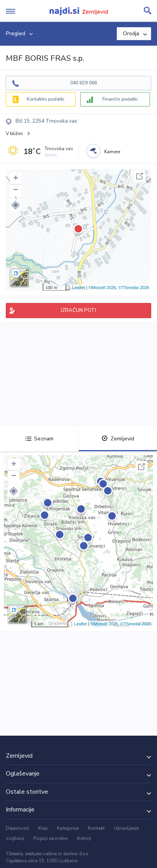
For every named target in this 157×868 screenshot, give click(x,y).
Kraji (43, 828)
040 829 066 (84, 83)
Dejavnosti (17, 828)
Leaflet (78, 288)
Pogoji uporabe (50, 838)
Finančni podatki (120, 99)
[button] (16, 205)
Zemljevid (118, 439)
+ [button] (16, 179)
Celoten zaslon (140, 176)
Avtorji (84, 838)
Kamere (112, 152)
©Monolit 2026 (102, 288)
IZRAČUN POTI (78, 310)
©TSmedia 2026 (134, 288)
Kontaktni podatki (46, 99)
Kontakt (96, 828)
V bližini (14, 134)
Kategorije (68, 828)
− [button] (16, 190)
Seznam (39, 439)
